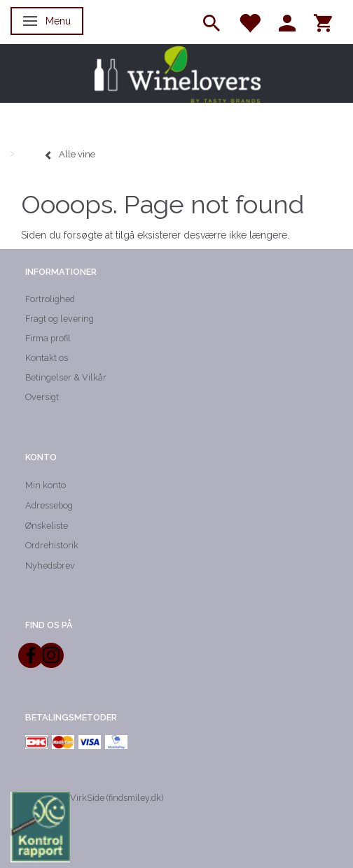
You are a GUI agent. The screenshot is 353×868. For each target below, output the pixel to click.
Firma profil (48, 338)
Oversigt (42, 397)
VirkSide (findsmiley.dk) (117, 798)
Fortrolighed (50, 299)
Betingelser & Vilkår (66, 377)
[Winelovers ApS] (176, 73)
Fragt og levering (60, 319)
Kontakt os (47, 358)
